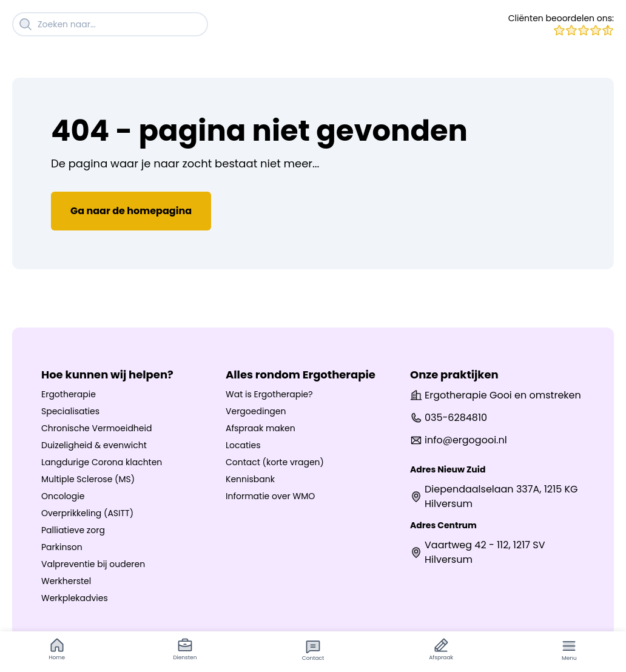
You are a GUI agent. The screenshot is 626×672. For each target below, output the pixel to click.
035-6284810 (449, 418)
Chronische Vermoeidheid (96, 428)
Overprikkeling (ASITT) (87, 513)
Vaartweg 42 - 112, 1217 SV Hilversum (478, 552)
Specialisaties (70, 411)
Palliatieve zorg (73, 530)
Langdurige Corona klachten (102, 462)
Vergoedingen (256, 411)
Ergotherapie (69, 394)
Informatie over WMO (270, 496)
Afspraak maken (261, 428)
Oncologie (63, 496)
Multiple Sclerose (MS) (88, 479)
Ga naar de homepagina (131, 211)
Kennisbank (250, 479)
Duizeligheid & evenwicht (94, 445)
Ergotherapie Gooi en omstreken (496, 395)
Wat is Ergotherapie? (269, 394)
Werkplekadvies (75, 598)
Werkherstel (66, 581)
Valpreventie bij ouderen (93, 564)
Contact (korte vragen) (275, 462)
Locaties (243, 445)
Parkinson (62, 547)
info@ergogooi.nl (459, 440)
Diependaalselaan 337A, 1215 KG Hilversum (494, 496)
